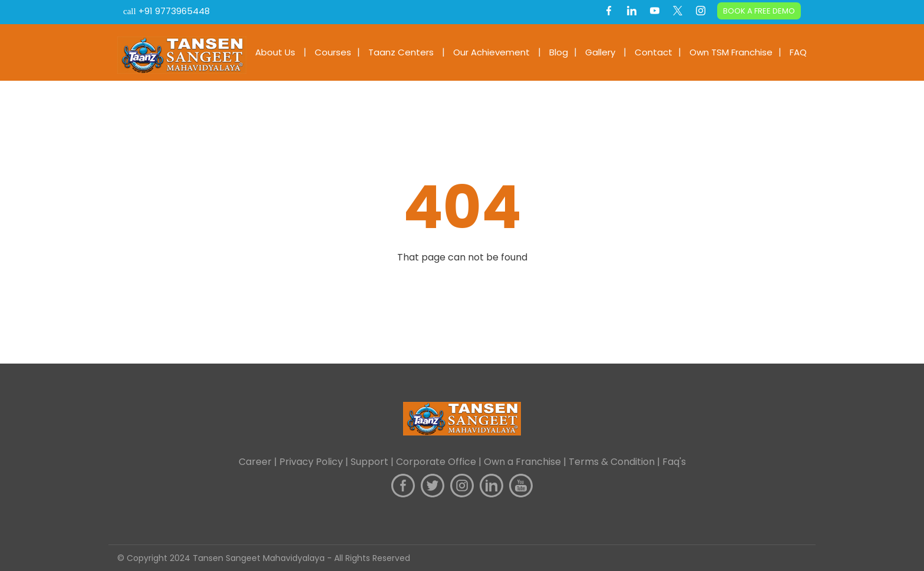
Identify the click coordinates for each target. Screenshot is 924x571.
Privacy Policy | (315, 462)
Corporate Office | (440, 462)
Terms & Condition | (616, 462)
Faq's (674, 462)
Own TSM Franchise (731, 52)
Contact (654, 52)
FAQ (798, 52)
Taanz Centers (401, 52)
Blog (559, 52)
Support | (373, 462)
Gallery (600, 52)
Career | (259, 462)
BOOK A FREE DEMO (759, 11)
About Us (275, 52)
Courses (333, 52)
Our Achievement (491, 52)
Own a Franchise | (526, 462)
